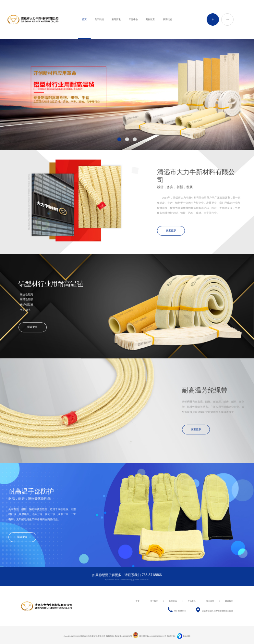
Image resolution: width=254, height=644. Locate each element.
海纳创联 (187, 636)
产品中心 (192, 601)
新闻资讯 (173, 601)
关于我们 (154, 601)
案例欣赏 (210, 601)
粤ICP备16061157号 (123, 636)
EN (227, 19)
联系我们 (229, 601)
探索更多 (171, 231)
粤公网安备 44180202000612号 (150, 636)
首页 (138, 601)
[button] (119, 139)
